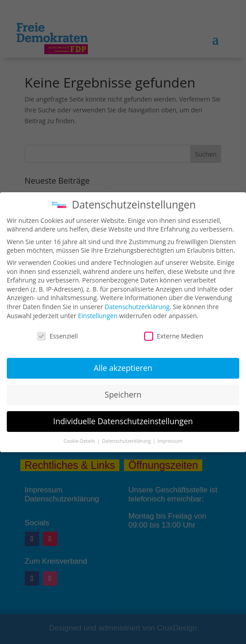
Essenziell (57, 336)
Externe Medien (174, 336)
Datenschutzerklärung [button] (127, 441)
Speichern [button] (123, 394)
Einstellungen (98, 316)
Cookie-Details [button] (80, 441)
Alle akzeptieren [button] (123, 368)
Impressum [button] (170, 441)
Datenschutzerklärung (137, 307)
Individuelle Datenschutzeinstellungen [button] (123, 421)
